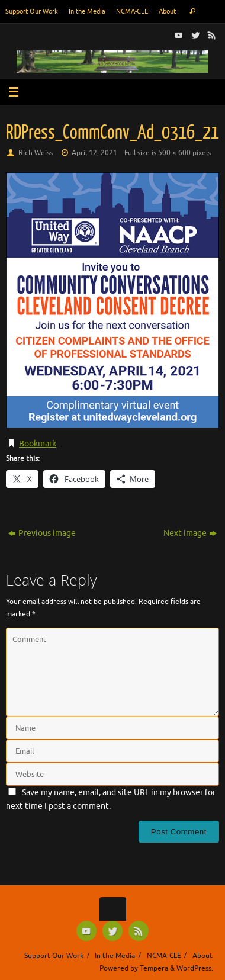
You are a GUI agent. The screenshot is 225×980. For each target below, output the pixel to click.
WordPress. (195, 968)
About (167, 11)
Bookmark (38, 444)
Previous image (42, 533)
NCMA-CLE (132, 11)
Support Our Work (32, 11)
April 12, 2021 (94, 153)
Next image (190, 533)
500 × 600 (174, 153)
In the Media (87, 11)
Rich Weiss (36, 153)
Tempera (154, 968)
